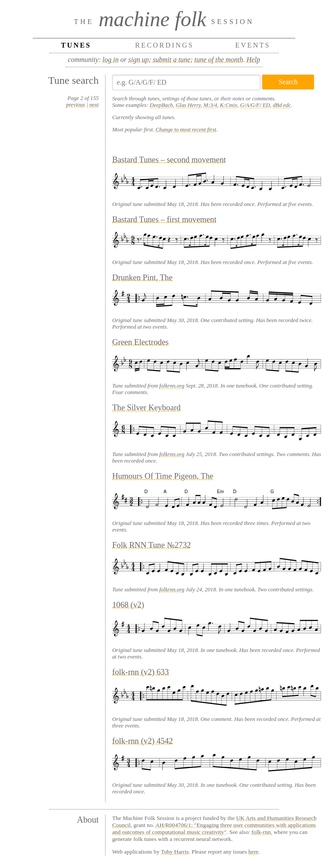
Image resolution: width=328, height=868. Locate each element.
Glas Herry (188, 105)
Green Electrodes (140, 342)
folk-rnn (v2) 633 (140, 672)
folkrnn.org (172, 386)
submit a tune (171, 60)
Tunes (76, 45)
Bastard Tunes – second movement (169, 160)
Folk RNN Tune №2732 (152, 545)
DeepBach (161, 105)
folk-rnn (261, 832)
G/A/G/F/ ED (255, 105)
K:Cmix (229, 105)
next (94, 105)
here (254, 852)
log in (111, 60)
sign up (138, 60)
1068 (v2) (128, 605)
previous (75, 105)
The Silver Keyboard (146, 407)
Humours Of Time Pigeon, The (163, 476)
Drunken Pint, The (142, 277)
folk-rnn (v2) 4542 (142, 741)
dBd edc (282, 105)
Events (253, 45)
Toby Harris (175, 852)
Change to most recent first (186, 130)
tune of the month (219, 60)
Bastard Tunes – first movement (164, 219)
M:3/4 (210, 105)
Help (253, 60)
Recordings (164, 45)
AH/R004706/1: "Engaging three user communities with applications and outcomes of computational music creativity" (214, 829)
